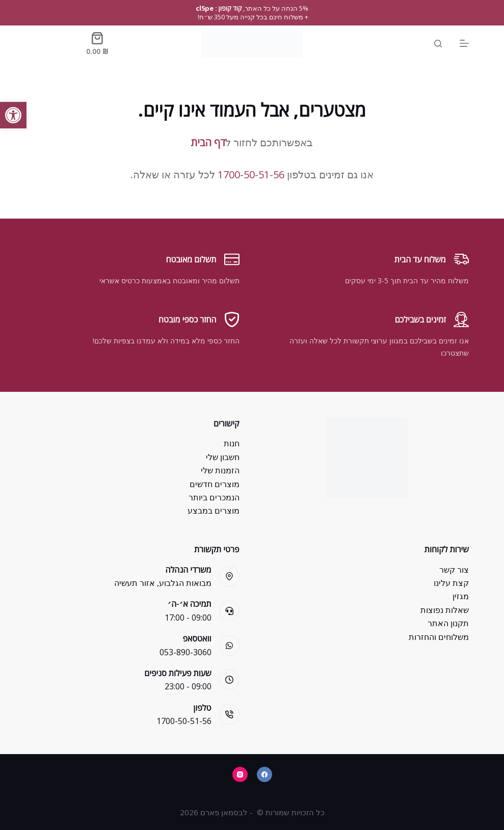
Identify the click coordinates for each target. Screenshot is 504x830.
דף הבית (208, 142)
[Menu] (464, 43)
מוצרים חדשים (215, 484)
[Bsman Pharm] (252, 43)
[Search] (438, 44)
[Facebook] (264, 774)
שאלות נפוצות (445, 610)
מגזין (461, 596)
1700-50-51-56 (251, 175)
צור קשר (454, 570)
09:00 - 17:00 (188, 618)
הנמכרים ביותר (214, 497)
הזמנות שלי (220, 470)
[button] (13, 115)
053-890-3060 (185, 652)
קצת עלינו (451, 583)
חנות (232, 443)
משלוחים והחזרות (439, 637)
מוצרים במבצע (214, 511)
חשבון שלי (223, 457)
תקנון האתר (448, 623)
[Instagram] (240, 774)
